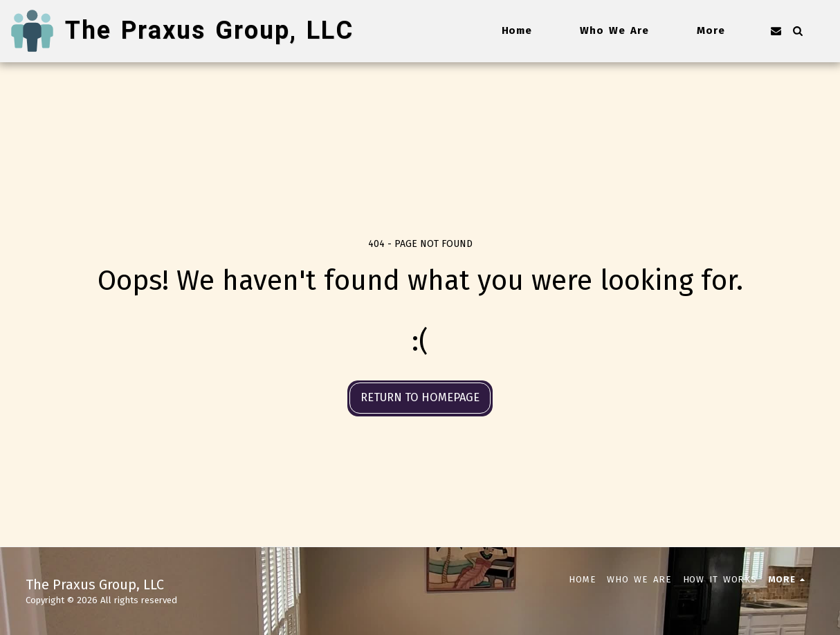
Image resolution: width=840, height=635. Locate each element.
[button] (776, 31)
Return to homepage (420, 397)
